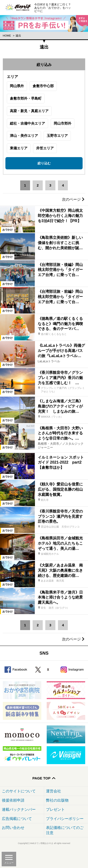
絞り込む (44, 163)
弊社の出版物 (57, 800)
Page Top (41, 778)
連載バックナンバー (19, 809)
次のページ (71, 199)
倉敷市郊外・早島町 (26, 98)
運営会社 (54, 791)
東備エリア (19, 148)
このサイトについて (19, 791)
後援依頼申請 (13, 800)
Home (7, 35)
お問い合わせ (13, 827)
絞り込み (44, 65)
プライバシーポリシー (65, 819)
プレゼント (55, 809)
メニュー (9, 863)
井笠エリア (45, 148)
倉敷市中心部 (43, 86)
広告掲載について (17, 819)
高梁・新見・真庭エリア (29, 111)
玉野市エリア (57, 136)
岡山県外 (17, 86)
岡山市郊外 (63, 123)
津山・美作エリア (24, 136)
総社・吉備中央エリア (27, 123)
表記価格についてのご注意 (65, 830)
